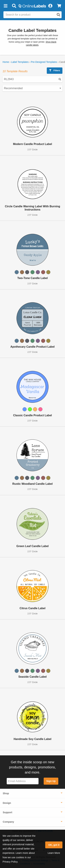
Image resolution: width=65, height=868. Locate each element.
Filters (55, 70)
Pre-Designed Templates (44, 62)
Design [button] (7, 803)
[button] (6, 6)
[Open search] (58, 15)
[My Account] (50, 6)
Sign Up (51, 781)
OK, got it (54, 845)
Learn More (54, 853)
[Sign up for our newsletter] (23, 781)
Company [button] (8, 822)
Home (6, 62)
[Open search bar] (14, 6)
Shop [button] (6, 793)
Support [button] (7, 812)
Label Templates (20, 62)
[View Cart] (59, 6)
